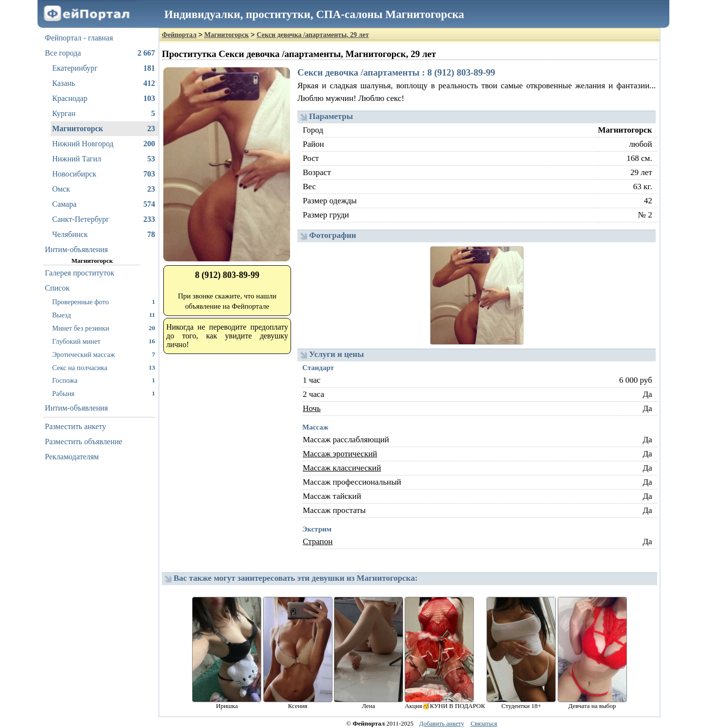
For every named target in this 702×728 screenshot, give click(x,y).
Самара (104, 204)
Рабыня (104, 393)
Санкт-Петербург (104, 219)
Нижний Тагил (104, 159)
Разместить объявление (84, 442)
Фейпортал (179, 35)
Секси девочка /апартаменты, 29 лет (312, 35)
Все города (100, 53)
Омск (104, 189)
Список (57, 288)
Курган (104, 114)
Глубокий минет (104, 341)
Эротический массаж (104, 354)
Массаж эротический (340, 454)
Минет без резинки (104, 328)
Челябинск (104, 235)
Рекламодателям (72, 457)
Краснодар (104, 98)
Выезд (104, 315)
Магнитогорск (104, 129)
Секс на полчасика (104, 367)
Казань (104, 83)
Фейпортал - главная (79, 38)
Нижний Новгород (104, 144)
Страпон (318, 541)
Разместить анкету (76, 426)
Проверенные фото (104, 302)
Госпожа (104, 380)
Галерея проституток (80, 273)
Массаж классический (342, 468)
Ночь (312, 408)
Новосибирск (104, 174)
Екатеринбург (104, 68)
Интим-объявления (76, 249)
